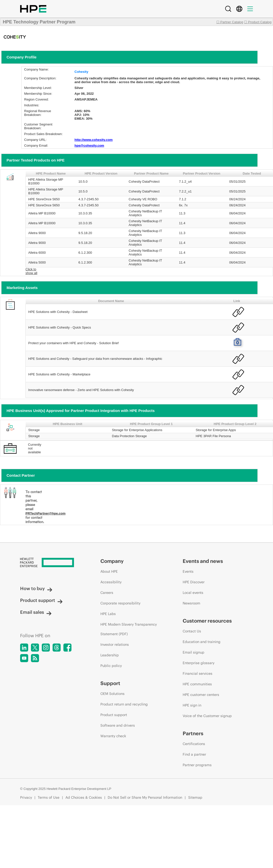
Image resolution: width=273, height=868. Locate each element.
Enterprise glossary (199, 663)
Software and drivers (118, 725)
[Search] (228, 9)
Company (112, 561)
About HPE (109, 571)
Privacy (26, 797)
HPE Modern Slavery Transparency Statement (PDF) (129, 629)
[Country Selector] (239, 9)
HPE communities (197, 684)
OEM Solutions (112, 694)
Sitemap (195, 797)
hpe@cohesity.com (89, 146)
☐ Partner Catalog (230, 22)
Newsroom (191, 603)
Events (188, 571)
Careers (107, 593)
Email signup (193, 652)
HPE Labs (108, 614)
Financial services (198, 673)
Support (110, 683)
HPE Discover (194, 582)
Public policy (111, 666)
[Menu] (250, 9)
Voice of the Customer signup (207, 716)
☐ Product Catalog (258, 22)
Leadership (110, 655)
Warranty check (113, 736)
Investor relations (115, 645)
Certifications (194, 744)
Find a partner (194, 754)
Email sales (36, 612)
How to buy (36, 588)
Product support (41, 600)
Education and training (202, 642)
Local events (193, 593)
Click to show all (31, 271)
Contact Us (192, 631)
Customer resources (207, 621)
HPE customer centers (201, 695)
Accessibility (111, 582)
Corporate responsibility (120, 603)
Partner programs (197, 765)
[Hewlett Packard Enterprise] (51, 563)
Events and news (203, 561)
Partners (193, 733)
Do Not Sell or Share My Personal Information (145, 797)
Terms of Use (49, 797)
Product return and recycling (124, 704)
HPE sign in (192, 705)
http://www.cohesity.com (94, 140)
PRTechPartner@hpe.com (45, 513)
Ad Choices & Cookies (84, 797)
